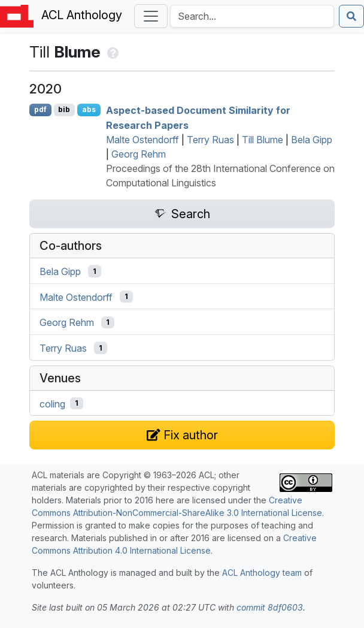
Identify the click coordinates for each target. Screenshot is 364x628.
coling (52, 403)
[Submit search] (351, 16)
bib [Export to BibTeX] (64, 109)
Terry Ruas (210, 140)
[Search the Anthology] (252, 16)
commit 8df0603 (270, 607)
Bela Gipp (312, 140)
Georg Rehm (139, 154)
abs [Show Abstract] (89, 109)
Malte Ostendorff (142, 140)
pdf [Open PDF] (40, 109)
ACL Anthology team (262, 573)
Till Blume (263, 140)
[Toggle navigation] (151, 16)
